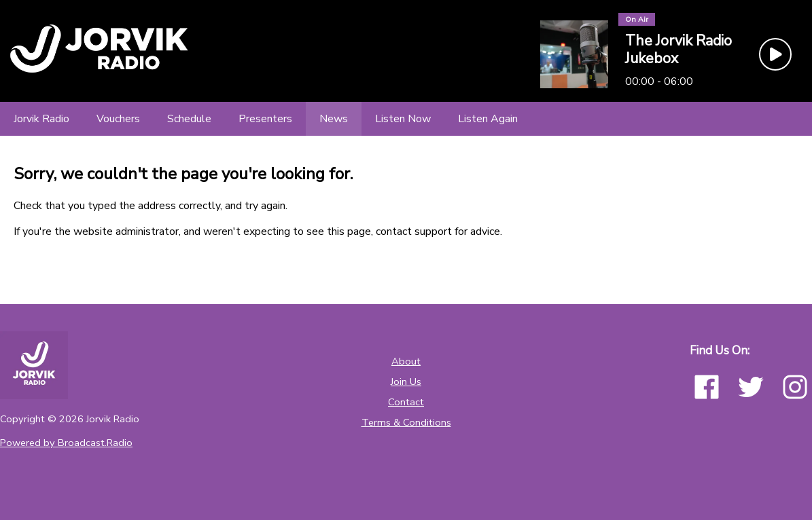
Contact (406, 402)
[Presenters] (265, 119)
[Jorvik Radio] (41, 119)
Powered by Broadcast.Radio (66, 443)
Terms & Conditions (406, 422)
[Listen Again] (488, 119)
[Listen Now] (403, 119)
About (406, 361)
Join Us (406, 382)
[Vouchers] (118, 119)
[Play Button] (775, 54)
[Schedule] (189, 119)
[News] (334, 119)
